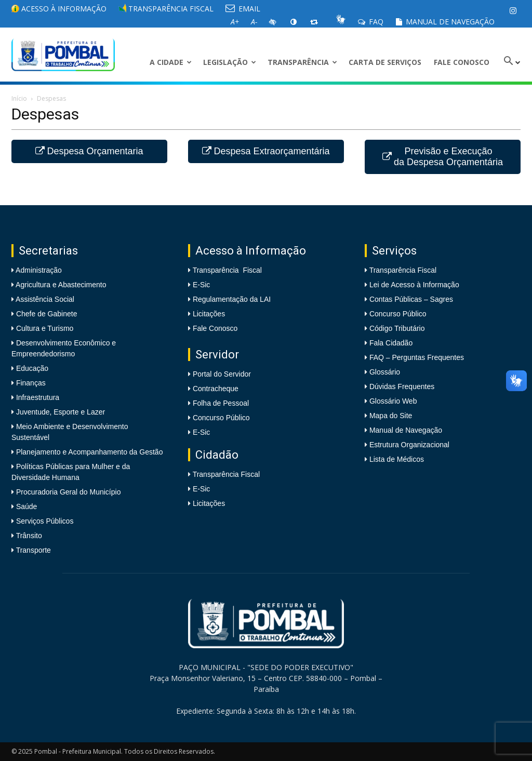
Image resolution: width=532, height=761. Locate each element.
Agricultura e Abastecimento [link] (60, 285)
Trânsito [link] (28, 536)
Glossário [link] (385, 372)
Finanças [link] (30, 383)
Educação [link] (31, 368)
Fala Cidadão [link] (391, 343)
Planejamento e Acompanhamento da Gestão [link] (88, 452)
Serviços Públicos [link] (44, 521)
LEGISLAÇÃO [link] (230, 62)
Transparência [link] (302, 62)
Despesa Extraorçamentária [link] (266, 151)
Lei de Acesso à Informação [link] (414, 285)
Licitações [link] (209, 314)
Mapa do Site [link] (391, 416)
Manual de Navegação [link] (445, 22)
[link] (513, 10)
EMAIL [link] (243, 9)
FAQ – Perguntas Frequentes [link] (417, 357)
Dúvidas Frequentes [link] (402, 386)
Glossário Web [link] (393, 401)
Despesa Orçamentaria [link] (89, 151)
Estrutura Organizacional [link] (409, 445)
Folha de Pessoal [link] (221, 403)
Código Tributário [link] (397, 328)
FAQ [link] (371, 22)
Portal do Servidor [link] (222, 374)
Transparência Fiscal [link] (166, 9)
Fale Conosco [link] (462, 62)
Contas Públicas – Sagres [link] (411, 299)
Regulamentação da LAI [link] (232, 299)
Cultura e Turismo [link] (44, 328)
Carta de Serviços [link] (385, 62)
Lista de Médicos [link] (397, 459)
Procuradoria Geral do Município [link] (69, 492)
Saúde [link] (25, 506)
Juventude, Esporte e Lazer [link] (59, 412)
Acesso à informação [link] (59, 9)
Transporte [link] (32, 550)
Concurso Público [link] (221, 418)
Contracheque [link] (216, 389)
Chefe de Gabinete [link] (45, 314)
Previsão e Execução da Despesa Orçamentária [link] (443, 157)
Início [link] (19, 98)
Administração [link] (38, 270)
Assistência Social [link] (44, 299)
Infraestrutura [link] (37, 397)
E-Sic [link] (201, 285)
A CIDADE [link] (171, 62)
